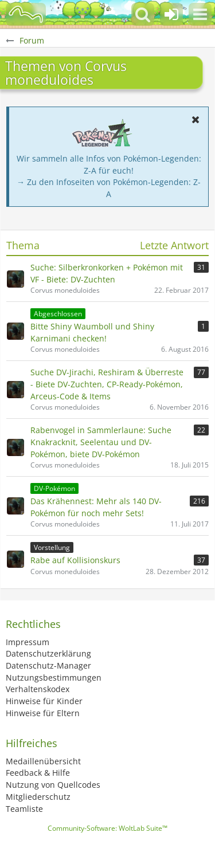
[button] (200, 14)
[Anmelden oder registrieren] (171, 14)
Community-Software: (107, 828)
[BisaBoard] (26, 14)
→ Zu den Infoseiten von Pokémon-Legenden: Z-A (109, 188)
